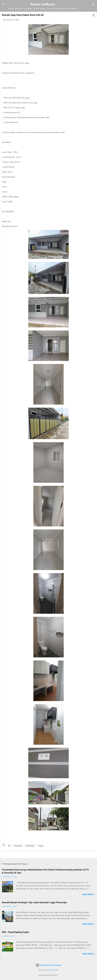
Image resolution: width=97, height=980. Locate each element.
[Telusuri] (93, 5)
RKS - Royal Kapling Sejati (16, 932)
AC (9, 846)
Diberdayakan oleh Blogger (49, 965)
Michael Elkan (54, 970)
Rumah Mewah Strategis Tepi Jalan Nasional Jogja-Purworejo (34, 902)
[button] (93, 16)
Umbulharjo (30, 846)
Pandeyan (18, 846)
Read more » (89, 894)
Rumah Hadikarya (43, 4)
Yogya (41, 846)
